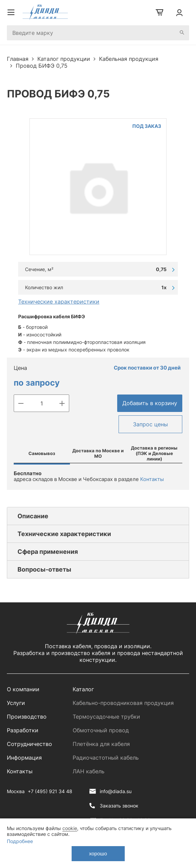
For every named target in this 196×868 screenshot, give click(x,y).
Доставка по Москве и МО (98, 453)
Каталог (83, 689)
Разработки (23, 730)
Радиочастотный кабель (106, 758)
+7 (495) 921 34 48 (50, 791)
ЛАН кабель (89, 771)
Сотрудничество (29, 744)
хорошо (98, 853)
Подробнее (20, 841)
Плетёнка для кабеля (101, 744)
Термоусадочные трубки (106, 717)
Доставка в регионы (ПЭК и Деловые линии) (154, 453)
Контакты (152, 479)
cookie (70, 828)
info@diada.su (116, 791)
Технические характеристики (59, 302)
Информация (24, 758)
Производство (27, 717)
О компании (23, 689)
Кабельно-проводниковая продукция (123, 703)
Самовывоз (42, 453)
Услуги (16, 703)
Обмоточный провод (101, 730)
